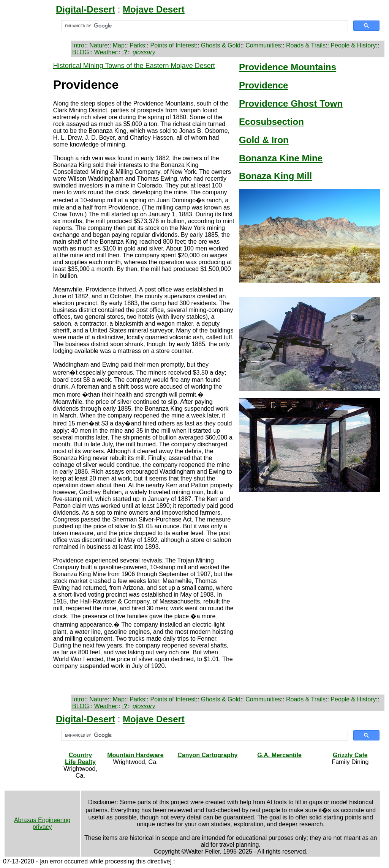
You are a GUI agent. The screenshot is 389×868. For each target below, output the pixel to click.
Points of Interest (173, 45)
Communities (263, 45)
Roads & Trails (306, 45)
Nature (98, 45)
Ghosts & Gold (221, 45)
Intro (78, 45)
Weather (106, 52)
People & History (353, 45)
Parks (137, 45)
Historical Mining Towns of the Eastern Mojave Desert (134, 66)
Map (119, 45)
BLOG (81, 52)
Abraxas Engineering (42, 820)
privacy (42, 827)
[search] (204, 26)
